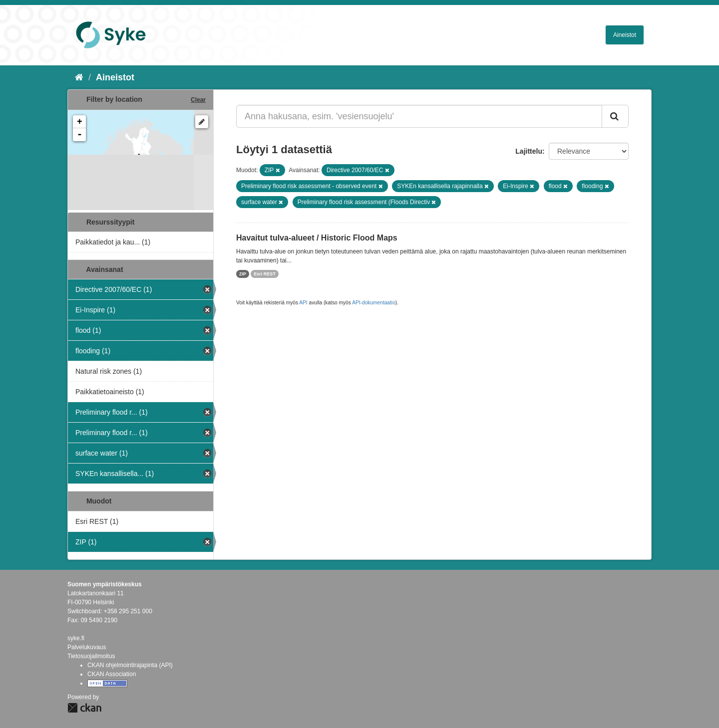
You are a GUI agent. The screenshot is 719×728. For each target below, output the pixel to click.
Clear (198, 100)
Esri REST (265, 274)
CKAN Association (112, 674)
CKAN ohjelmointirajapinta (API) (130, 665)
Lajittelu (529, 151)
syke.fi (76, 638)
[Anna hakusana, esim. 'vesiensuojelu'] (419, 116)
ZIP (243, 274)
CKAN (84, 708)
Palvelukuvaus (87, 647)
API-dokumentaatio (374, 303)
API (303, 303)
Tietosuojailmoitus (91, 656)
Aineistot (625, 35)
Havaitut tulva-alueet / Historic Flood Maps (317, 238)
